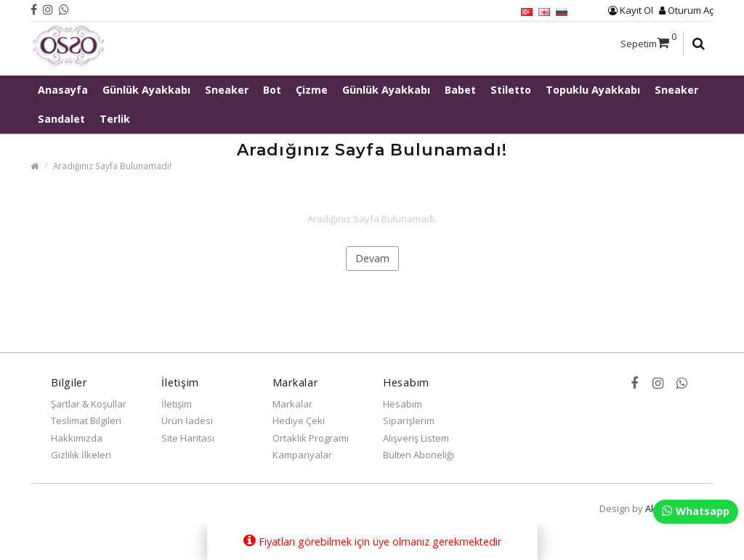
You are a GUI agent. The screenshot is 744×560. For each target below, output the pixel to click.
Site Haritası (188, 438)
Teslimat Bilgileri (86, 421)
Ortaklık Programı (311, 438)
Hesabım (403, 404)
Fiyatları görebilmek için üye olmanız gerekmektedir (372, 541)
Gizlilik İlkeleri (81, 455)
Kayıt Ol (631, 10)
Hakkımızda (77, 438)
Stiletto (511, 90)
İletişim (177, 404)
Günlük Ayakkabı (146, 90)
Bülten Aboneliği (418, 455)
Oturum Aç (686, 10)
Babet (460, 90)
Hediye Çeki (299, 421)
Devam (372, 258)
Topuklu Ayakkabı (593, 90)
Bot (272, 90)
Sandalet (61, 119)
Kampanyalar (302, 455)
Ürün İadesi (187, 421)
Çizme (312, 90)
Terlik (115, 119)
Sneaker (227, 90)
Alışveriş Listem (416, 438)
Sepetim (648, 40)
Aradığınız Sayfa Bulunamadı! (112, 166)
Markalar (292, 404)
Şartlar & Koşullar (89, 404)
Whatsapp (696, 511)
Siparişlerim (409, 421)
